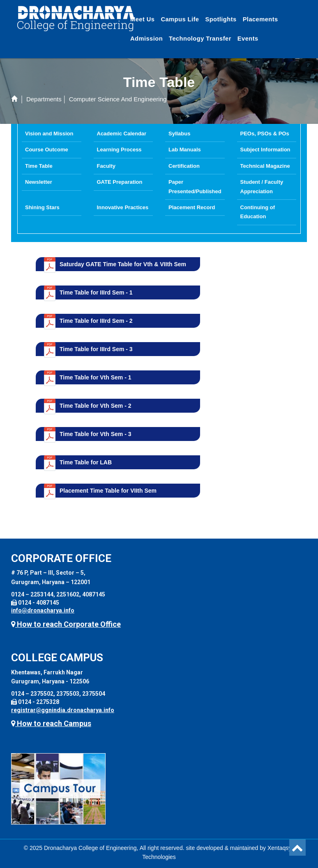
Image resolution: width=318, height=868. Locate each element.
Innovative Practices (123, 207)
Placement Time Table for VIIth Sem (108, 491)
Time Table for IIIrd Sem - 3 (96, 349)
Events (248, 39)
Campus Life (180, 19)
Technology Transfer (200, 39)
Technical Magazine (265, 166)
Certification (184, 166)
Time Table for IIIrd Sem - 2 (96, 321)
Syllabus (179, 134)
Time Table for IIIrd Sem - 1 (96, 292)
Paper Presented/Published (195, 186)
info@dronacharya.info (43, 610)
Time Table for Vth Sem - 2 (96, 406)
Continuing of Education (258, 212)
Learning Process (119, 150)
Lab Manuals (185, 150)
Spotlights (221, 19)
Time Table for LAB (86, 462)
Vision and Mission (49, 134)
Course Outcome (47, 150)
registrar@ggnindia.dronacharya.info (63, 710)
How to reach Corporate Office (66, 624)
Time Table (39, 166)
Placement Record (192, 207)
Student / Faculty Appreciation (262, 186)
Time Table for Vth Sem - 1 (96, 377)
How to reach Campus (51, 723)
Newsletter (39, 182)
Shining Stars (42, 207)
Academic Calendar (122, 134)
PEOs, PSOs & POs (265, 134)
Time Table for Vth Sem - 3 (96, 434)
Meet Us (142, 19)
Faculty (106, 166)
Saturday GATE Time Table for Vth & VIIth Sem (123, 264)
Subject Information (265, 150)
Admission (146, 39)
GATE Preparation (120, 182)
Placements (260, 19)
